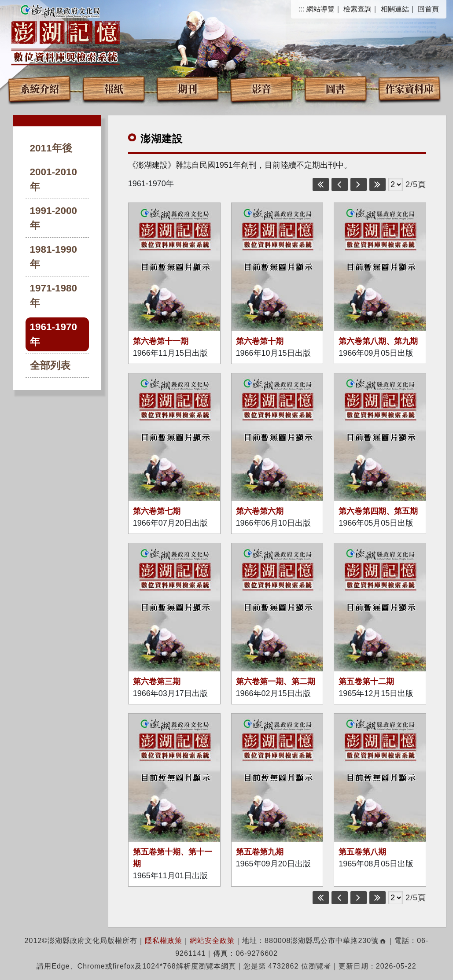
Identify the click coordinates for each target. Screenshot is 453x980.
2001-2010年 (54, 179)
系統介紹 (40, 88)
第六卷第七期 (157, 511)
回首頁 (428, 9)
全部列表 (50, 366)
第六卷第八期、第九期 (378, 341)
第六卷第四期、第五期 (378, 511)
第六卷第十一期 (161, 341)
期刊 (188, 88)
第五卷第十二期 (366, 682)
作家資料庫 (409, 88)
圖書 (335, 88)
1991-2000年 (54, 218)
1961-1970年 (54, 334)
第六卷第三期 (157, 682)
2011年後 (51, 148)
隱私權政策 (164, 941)
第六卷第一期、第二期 (276, 682)
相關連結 (395, 9)
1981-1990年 (54, 257)
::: (301, 9)
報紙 (114, 88)
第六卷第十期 (260, 341)
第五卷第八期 (362, 852)
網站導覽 (320, 9)
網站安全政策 (212, 941)
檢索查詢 (357, 9)
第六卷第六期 (260, 511)
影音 (261, 88)
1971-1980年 (54, 296)
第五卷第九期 (260, 852)
